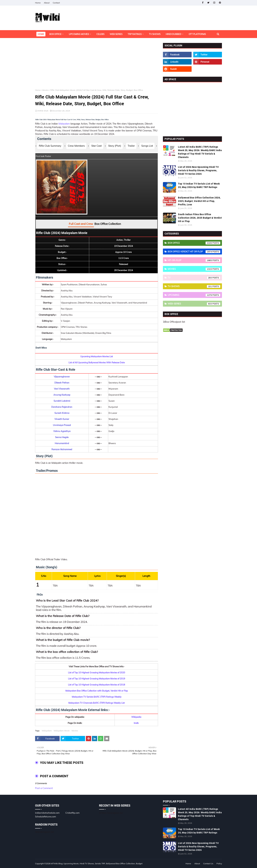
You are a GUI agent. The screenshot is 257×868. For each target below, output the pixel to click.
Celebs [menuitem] (100, 34)
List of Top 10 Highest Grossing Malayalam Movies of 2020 (97, 673)
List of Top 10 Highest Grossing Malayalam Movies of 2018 (97, 685)
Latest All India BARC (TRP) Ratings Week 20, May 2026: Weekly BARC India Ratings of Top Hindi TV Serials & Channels (200, 152)
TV (194, 278)
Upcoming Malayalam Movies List (97, 356)
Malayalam (64, 124)
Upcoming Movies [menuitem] (79, 34)
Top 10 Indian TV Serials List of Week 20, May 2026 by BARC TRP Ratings (199, 185)
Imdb (136, 723)
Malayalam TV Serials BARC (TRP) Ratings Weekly (97, 697)
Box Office (194, 243)
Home (38, 3)
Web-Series (194, 304)
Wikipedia (136, 717)
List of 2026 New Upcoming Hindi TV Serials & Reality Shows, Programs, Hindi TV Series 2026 (198, 170)
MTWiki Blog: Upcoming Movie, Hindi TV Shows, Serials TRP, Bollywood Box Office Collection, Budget (97, 863)
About (47, 3)
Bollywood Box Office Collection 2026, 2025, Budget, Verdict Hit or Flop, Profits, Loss (199, 201)
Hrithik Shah (43, 111)
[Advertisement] (97, 66)
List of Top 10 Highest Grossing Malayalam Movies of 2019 (97, 679)
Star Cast (96, 146)
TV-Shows (194, 286)
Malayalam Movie (62, 731)
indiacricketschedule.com (47, 813)
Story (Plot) (115, 146)
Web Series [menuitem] (116, 34)
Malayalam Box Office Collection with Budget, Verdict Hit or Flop (97, 691)
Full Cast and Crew (81, 224)
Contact (56, 3)
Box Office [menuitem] (55, 34)
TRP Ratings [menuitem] (135, 34)
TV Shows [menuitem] (155, 34)
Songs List (147, 146)
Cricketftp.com (72, 813)
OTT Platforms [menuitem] (197, 34)
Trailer (131, 146)
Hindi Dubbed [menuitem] (173, 34)
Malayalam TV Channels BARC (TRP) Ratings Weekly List (97, 703)
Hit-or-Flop (194, 260)
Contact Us (208, 863)
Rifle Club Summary (50, 146)
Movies (45, 90)
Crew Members (76, 146)
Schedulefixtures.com (45, 817)
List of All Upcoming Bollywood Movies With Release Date (97, 362)
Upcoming (194, 295)
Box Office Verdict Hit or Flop (194, 252)
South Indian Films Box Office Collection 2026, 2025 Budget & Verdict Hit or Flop (200, 218)
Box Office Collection (108, 224)
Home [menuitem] (41, 34)
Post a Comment (44, 788)
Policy (219, 863)
